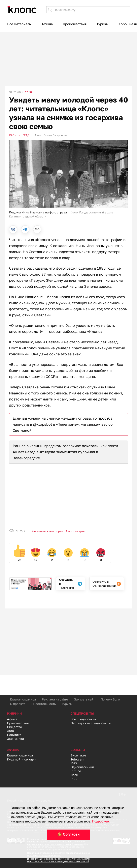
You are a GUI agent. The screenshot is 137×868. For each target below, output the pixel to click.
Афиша (47, 24)
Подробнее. (101, 821)
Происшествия (75, 24)
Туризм (102, 24)
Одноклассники (82, 767)
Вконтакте (78, 755)
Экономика (15, 739)
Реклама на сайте (55, 699)
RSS (74, 779)
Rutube (76, 771)
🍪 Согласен (68, 834)
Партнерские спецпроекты (91, 723)
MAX (74, 763)
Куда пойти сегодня (22, 759)
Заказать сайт (84, 699)
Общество (14, 727)
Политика (14, 735)
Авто (10, 731)
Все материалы (19, 24)
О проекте (18, 704)
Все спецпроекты (84, 719)
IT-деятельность (44, 704)
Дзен (74, 775)
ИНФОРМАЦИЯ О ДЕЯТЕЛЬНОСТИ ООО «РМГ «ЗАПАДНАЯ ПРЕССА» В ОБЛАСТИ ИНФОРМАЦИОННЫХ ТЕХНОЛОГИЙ (58, 860)
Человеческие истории (48, 531)
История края (76, 531)
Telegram (77, 759)
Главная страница (23, 699)
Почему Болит (111, 699)
